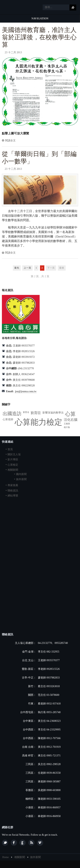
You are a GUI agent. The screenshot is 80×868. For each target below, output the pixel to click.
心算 (70, 414)
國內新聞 (21, 474)
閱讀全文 (10, 140)
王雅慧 (67, 424)
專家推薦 (13, 485)
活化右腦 (71, 420)
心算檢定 (13, 465)
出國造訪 (12, 414)
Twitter (5, 843)
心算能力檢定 (38, 422)
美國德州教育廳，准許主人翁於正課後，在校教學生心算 (39, 37)
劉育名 (26, 412)
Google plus (23, 843)
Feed (31, 843)
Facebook (14, 843)
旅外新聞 (21, 479)
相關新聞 (13, 470)
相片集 (67, 427)
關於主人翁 (14, 454)
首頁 (10, 449)
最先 (17, 268)
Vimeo (40, 843)
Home (5, 857)
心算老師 (8, 419)
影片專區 (13, 460)
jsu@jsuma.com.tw (26, 391)
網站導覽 (13, 496)
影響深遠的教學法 (53, 413)
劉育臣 (36, 413)
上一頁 (27, 268)
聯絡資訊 (13, 491)
